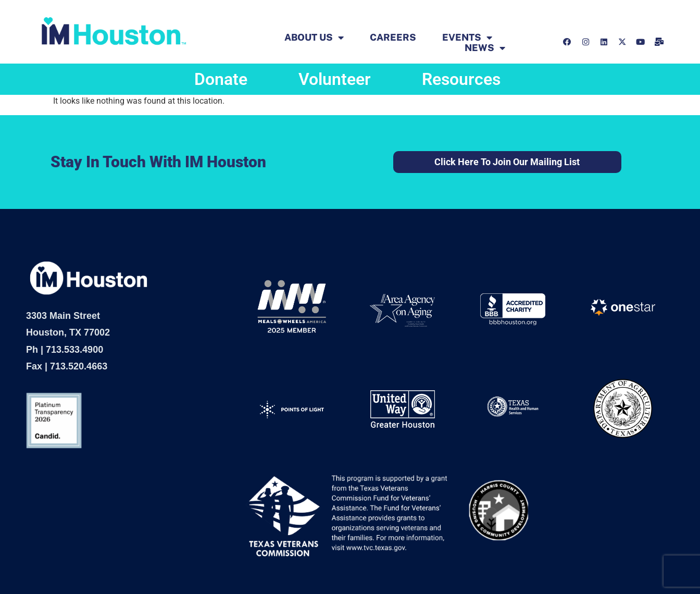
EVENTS (467, 38)
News (485, 48)
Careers (393, 38)
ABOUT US (314, 38)
